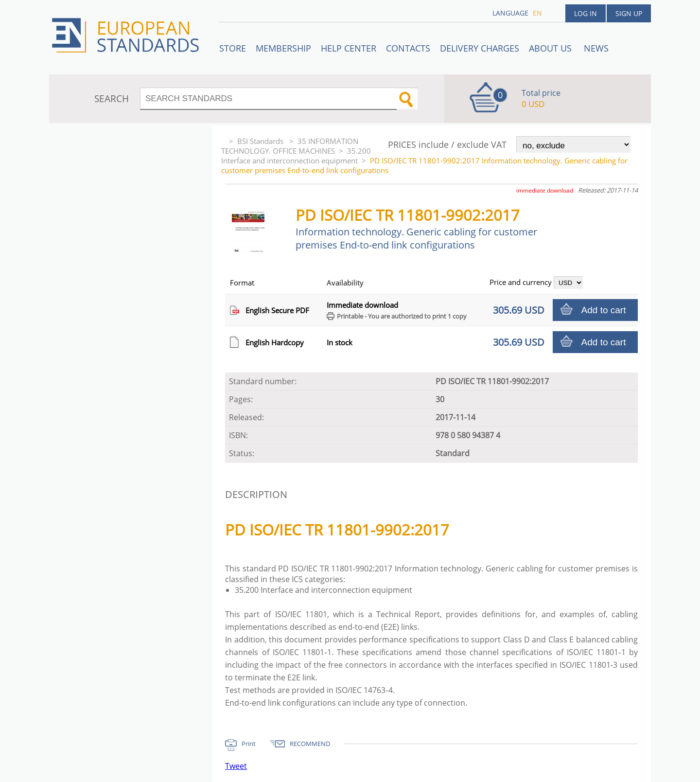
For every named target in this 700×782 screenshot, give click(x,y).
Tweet (236, 766)
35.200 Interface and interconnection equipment (296, 156)
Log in (586, 13)
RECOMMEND (310, 744)
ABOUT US (551, 48)
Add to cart (604, 310)
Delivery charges (480, 48)
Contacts (408, 48)
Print (249, 744)
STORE (233, 48)
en (537, 13)
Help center (349, 48)
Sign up (629, 13)
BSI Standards (261, 141)
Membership (283, 48)
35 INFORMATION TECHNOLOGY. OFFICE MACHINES (290, 146)
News (596, 48)
